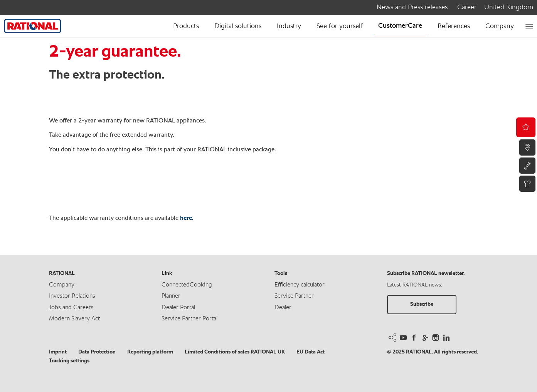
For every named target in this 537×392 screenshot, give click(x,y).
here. (187, 218)
